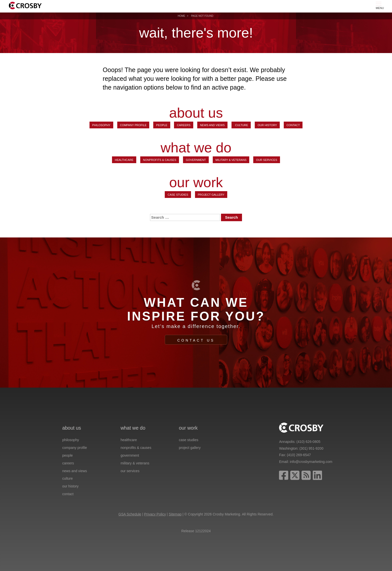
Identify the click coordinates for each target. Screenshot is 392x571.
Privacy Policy (155, 514)
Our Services (266, 160)
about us (196, 113)
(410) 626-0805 (308, 442)
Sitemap (175, 514)
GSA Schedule (130, 514)
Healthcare (124, 160)
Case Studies (178, 195)
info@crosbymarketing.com (311, 462)
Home (181, 16)
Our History (267, 125)
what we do (196, 148)
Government (196, 160)
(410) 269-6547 (299, 455)
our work (196, 182)
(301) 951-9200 (311, 448)
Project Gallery (211, 195)
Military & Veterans (231, 160)
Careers (184, 125)
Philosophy (101, 125)
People (162, 125)
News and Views (212, 125)
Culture (241, 125)
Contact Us (196, 340)
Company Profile (133, 125)
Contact (293, 125)
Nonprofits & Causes (160, 160)
